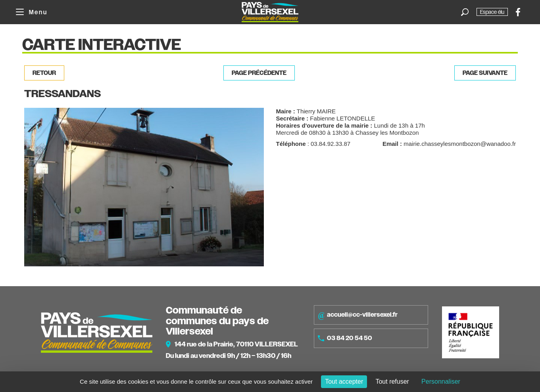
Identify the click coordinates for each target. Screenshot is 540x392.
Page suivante (485, 73)
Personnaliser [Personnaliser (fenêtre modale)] (441, 381)
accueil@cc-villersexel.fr (358, 315)
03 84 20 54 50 (345, 338)
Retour (44, 73)
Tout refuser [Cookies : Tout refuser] (392, 381)
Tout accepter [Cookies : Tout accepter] (344, 381)
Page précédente (259, 73)
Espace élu (492, 12)
